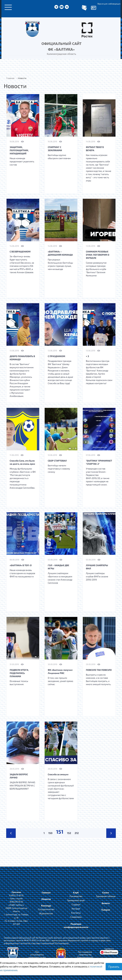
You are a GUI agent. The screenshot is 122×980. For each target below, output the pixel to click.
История (76, 909)
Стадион (76, 904)
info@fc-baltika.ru (16, 905)
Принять (114, 967)
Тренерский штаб (76, 900)
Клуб (76, 892)
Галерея (106, 910)
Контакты (76, 913)
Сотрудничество (46, 909)
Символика (76, 917)
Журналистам (46, 913)
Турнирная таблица (106, 896)
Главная (46, 892)
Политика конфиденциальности (76, 925)
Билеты (106, 903)
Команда (46, 906)
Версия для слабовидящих (109, 4)
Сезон (106, 892)
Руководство (76, 896)
